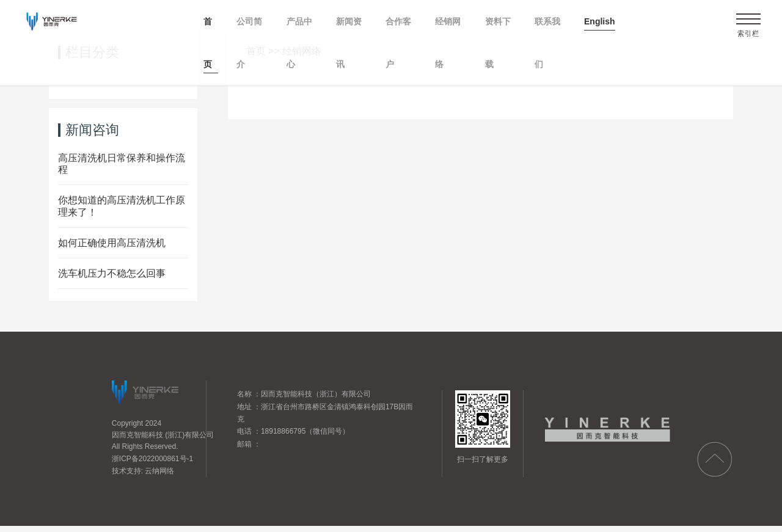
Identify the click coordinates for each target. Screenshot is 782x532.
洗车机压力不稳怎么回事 (112, 273)
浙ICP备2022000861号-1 (152, 459)
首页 (256, 51)
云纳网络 (159, 471)
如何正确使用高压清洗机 (112, 243)
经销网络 (302, 51)
